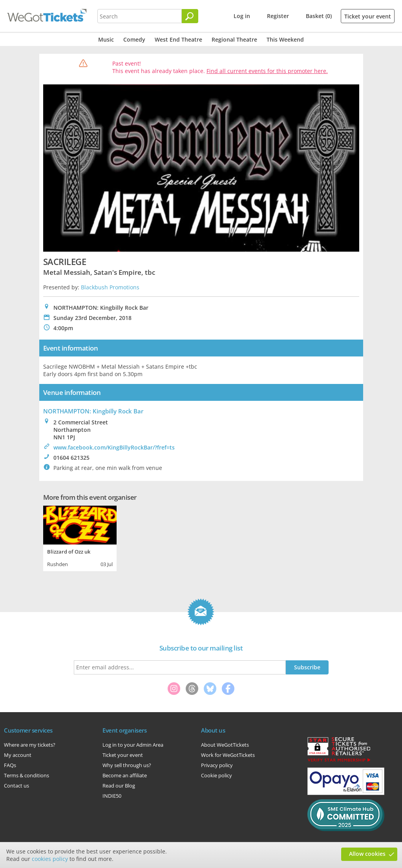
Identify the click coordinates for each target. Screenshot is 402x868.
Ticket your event (368, 16)
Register (278, 16)
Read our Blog (119, 786)
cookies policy (50, 859)
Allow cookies (367, 854)
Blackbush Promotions (110, 287)
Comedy (134, 39)
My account (18, 755)
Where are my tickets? (30, 745)
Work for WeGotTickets (228, 755)
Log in (242, 16)
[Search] (190, 16)
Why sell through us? (127, 765)
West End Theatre (178, 39)
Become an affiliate (125, 775)
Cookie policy (217, 775)
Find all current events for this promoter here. (267, 71)
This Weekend (285, 39)
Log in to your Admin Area (133, 745)
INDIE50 (112, 796)
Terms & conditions (26, 775)
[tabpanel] (80, 537)
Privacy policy (217, 765)
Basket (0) (319, 16)
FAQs (10, 765)
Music (106, 39)
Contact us (16, 786)
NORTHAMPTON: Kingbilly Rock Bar (93, 411)
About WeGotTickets (225, 745)
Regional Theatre (234, 39)
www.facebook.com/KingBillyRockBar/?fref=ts (114, 447)
